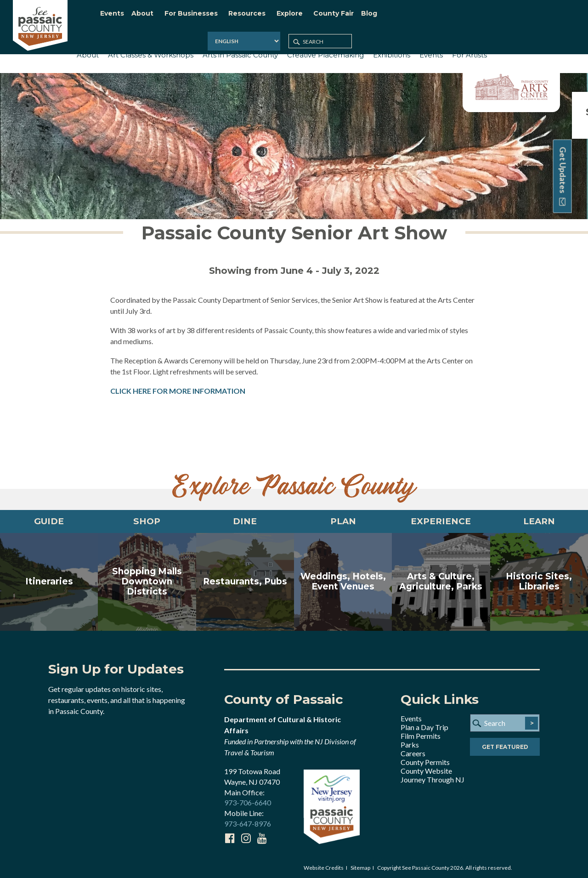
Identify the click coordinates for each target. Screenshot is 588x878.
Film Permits (421, 733)
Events (411, 716)
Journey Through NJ (433, 777)
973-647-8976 (248, 821)
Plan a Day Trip (424, 724)
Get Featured (505, 745)
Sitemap (360, 865)
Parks (410, 742)
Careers (413, 751)
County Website (426, 768)
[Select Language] (460, 16)
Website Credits (324, 865)
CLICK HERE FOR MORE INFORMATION (178, 385)
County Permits (425, 759)
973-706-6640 (248, 800)
